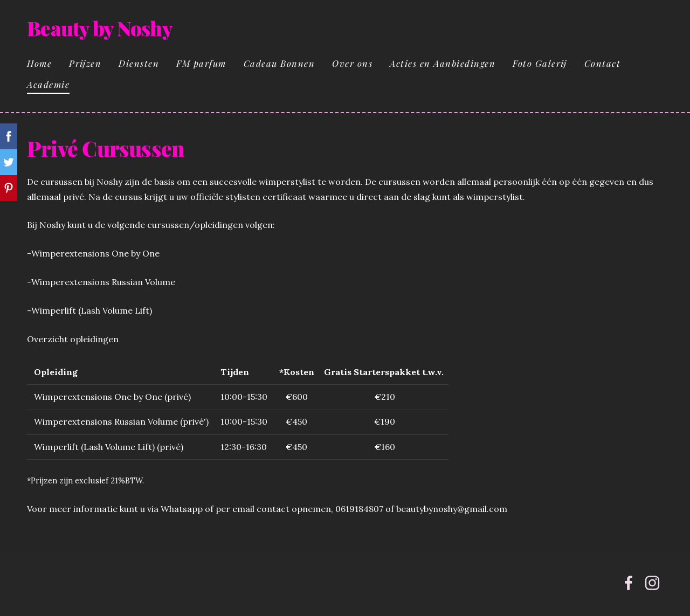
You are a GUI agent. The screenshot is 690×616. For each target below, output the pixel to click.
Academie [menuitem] (48, 84)
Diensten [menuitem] (139, 63)
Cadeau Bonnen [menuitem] (280, 63)
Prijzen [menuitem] (85, 63)
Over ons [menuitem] (352, 63)
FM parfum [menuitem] (201, 63)
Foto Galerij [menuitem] (540, 63)
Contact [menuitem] (603, 63)
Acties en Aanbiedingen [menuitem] (443, 63)
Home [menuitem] (39, 63)
